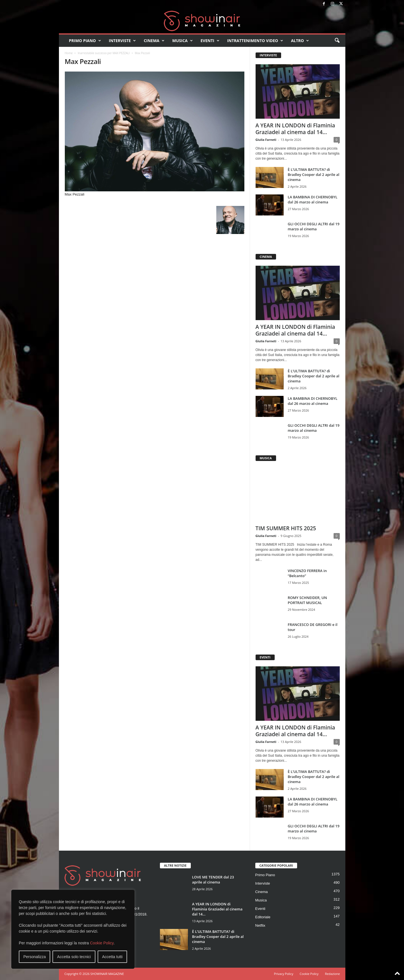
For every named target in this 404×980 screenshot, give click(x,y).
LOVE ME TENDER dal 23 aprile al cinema (213, 880)
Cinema (154, 41)
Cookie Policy (102, 943)
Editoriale (263, 917)
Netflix (260, 925)
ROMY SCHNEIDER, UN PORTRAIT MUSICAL (307, 600)
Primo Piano (85, 41)
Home (69, 53)
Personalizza (35, 957)
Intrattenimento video (255, 41)
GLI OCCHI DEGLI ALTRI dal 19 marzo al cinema (314, 226)
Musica (183, 41)
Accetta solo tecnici (74, 957)
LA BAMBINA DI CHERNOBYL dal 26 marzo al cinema (313, 199)
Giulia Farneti (266, 140)
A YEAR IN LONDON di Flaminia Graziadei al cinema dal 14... (295, 129)
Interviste (122, 41)
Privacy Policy (284, 974)
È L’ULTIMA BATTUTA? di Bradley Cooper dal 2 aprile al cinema (314, 175)
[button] (337, 41)
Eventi (210, 41)
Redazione (332, 974)
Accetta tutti (112, 957)
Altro (300, 41)
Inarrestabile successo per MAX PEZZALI (104, 53)
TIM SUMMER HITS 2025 (286, 528)
